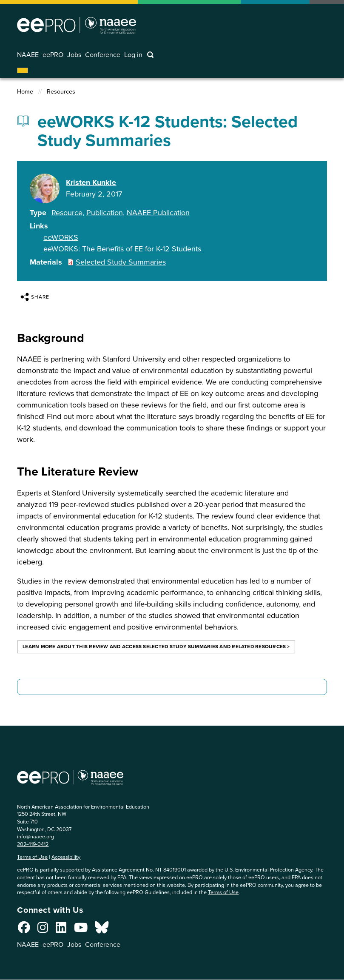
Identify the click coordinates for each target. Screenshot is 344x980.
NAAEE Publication (158, 213)
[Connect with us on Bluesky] (102, 930)
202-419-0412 (33, 844)
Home (25, 92)
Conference (104, 55)
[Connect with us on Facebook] (24, 930)
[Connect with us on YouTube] (81, 930)
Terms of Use (32, 857)
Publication (105, 213)
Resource (67, 213)
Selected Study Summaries (121, 262)
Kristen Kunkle (91, 183)
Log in (134, 55)
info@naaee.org (36, 836)
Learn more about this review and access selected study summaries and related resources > (156, 647)
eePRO (53, 55)
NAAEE (28, 55)
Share (35, 297)
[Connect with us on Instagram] (43, 930)
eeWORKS (61, 237)
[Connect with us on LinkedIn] (61, 930)
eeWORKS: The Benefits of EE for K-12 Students (123, 249)
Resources (61, 92)
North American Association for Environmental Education (77, 25)
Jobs (75, 55)
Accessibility (66, 857)
